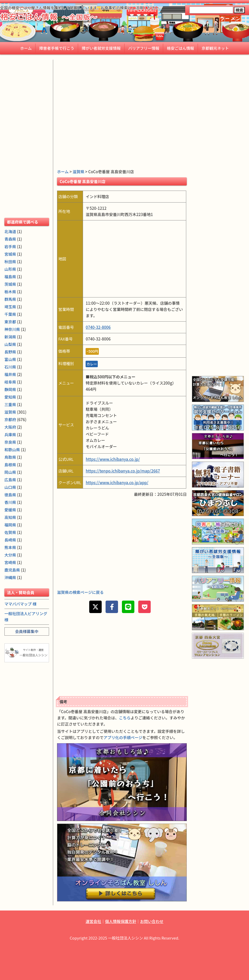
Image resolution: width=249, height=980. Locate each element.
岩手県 (10, 246)
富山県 (10, 359)
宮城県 (10, 254)
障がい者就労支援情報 (101, 48)
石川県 (10, 367)
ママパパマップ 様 (20, 604)
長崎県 (10, 540)
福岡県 (10, 525)
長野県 (10, 352)
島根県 (10, 465)
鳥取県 (10, 457)
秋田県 (10, 262)
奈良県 (10, 442)
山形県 (10, 269)
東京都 (10, 322)
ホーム (26, 48)
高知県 (10, 517)
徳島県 (10, 495)
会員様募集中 (27, 631)
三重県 (10, 404)
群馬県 (10, 299)
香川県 (10, 502)
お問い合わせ (152, 921)
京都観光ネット (215, 48)
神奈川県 (12, 329)
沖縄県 (10, 577)
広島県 (10, 480)
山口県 (10, 487)
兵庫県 (10, 435)
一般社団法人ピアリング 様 (26, 617)
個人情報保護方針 (121, 921)
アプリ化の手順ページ (123, 737)
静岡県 (10, 389)
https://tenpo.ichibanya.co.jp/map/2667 (123, 471)
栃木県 (10, 292)
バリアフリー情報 (144, 48)
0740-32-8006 (98, 327)
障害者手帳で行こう (57, 48)
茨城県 (10, 284)
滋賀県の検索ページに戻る (80, 592)
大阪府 (10, 427)
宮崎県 (10, 562)
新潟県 (10, 337)
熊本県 (10, 547)
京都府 (10, 419)
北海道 (10, 231)
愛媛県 (10, 510)
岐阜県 (10, 382)
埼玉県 (10, 307)
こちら (125, 718)
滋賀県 (78, 172)
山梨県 (10, 344)
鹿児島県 (12, 570)
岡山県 (10, 472)
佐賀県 (10, 532)
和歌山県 (12, 450)
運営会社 (93, 921)
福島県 (10, 277)
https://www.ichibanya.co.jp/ (113, 459)
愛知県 (10, 397)
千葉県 (10, 314)
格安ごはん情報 (180, 48)
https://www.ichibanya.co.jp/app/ (117, 482)
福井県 (10, 374)
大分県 (10, 555)
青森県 (10, 239)
